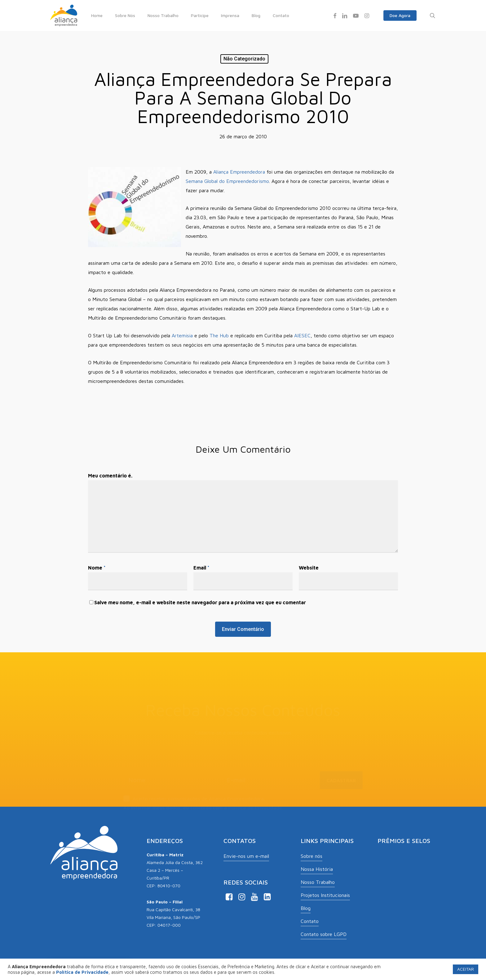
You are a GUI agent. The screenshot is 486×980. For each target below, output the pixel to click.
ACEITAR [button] (466, 969)
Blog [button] (306, 908)
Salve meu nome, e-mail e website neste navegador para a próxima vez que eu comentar (200, 602)
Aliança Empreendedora (239, 172)
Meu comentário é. (110, 476)
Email (201, 568)
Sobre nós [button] (311, 856)
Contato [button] (310, 921)
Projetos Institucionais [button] (325, 895)
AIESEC (302, 335)
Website (309, 568)
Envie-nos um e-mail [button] (246, 856)
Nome (97, 568)
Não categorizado (244, 59)
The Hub (219, 335)
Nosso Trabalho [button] (318, 882)
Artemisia (182, 335)
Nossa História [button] (317, 869)
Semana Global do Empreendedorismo (227, 181)
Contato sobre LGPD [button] (324, 934)
